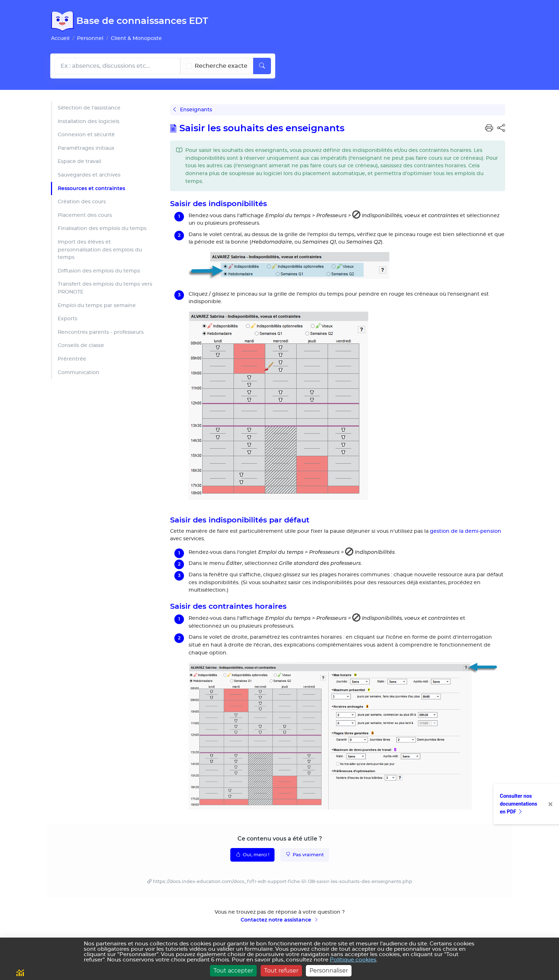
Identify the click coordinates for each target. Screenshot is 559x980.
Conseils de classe (81, 345)
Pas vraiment (305, 854)
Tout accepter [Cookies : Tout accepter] (233, 971)
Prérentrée (72, 359)
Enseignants (193, 110)
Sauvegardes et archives (89, 175)
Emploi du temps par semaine (97, 305)
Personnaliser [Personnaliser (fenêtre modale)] (329, 971)
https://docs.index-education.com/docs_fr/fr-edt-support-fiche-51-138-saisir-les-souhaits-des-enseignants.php (283, 882)
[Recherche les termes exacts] (189, 66)
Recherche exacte (221, 66)
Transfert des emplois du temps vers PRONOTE (105, 288)
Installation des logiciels (89, 121)
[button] (489, 128)
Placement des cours (85, 215)
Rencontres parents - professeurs (101, 332)
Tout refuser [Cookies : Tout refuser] (281, 971)
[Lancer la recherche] (262, 66)
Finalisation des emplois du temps (102, 228)
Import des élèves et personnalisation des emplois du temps (100, 250)
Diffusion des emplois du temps (99, 271)
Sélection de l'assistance (89, 108)
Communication (79, 372)
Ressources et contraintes (91, 188)
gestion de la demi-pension (466, 531)
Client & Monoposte (136, 38)
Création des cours (82, 202)
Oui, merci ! (252, 854)
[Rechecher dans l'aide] (117, 66)
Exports (68, 319)
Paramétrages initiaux (86, 148)
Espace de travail (80, 161)
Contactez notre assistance (280, 920)
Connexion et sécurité (86, 135)
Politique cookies (353, 960)
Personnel (90, 38)
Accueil (60, 38)
